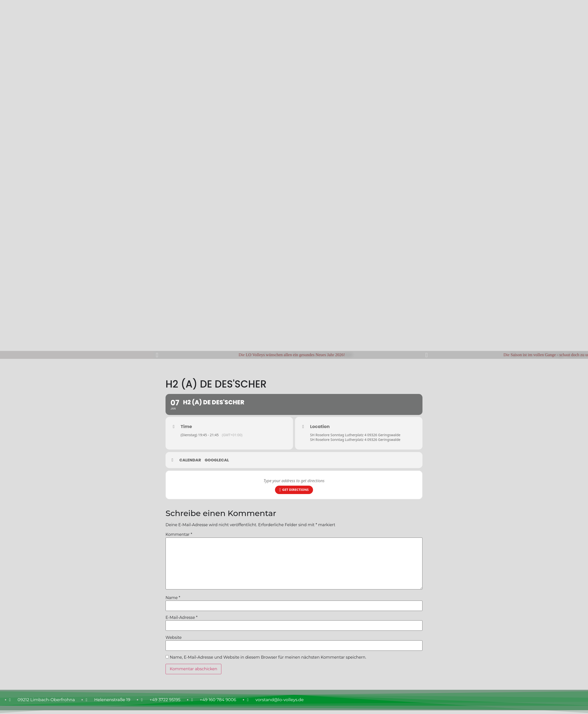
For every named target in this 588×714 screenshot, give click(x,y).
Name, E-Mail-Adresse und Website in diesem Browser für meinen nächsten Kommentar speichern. (268, 657)
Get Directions (294, 490)
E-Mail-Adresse (181, 618)
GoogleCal (217, 460)
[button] (157, 355)
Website (174, 638)
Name (173, 598)
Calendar (190, 460)
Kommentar (179, 535)
